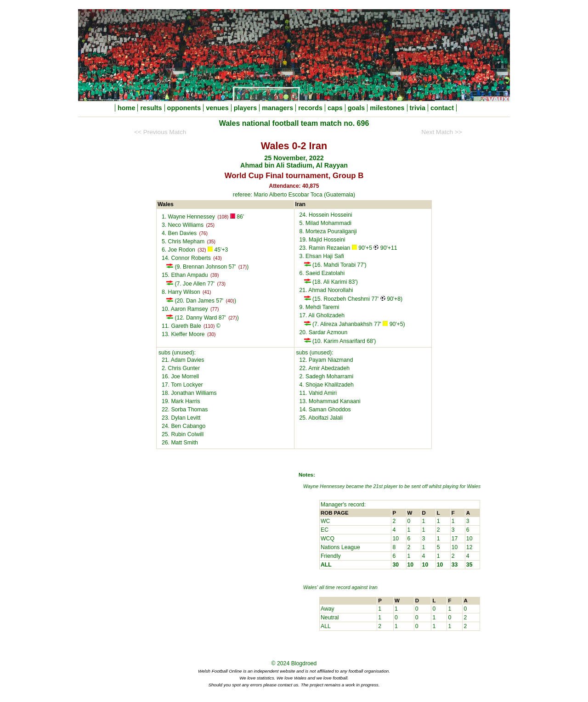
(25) (210, 225)
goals (356, 108)
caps (335, 108)
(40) (230, 301)
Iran (373, 587)
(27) (232, 318)
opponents (184, 108)
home (126, 108)
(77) (215, 309)
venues (217, 108)
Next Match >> (441, 132)
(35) (211, 242)
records (310, 108)
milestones (387, 108)
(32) (202, 250)
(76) (204, 233)
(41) (207, 292)
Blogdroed (304, 663)
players (245, 108)
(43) (217, 258)
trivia (418, 108)
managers (277, 108)
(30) (211, 334)
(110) (209, 326)
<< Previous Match (160, 132)
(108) (223, 217)
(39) (215, 275)
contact (442, 108)
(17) (243, 267)
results (151, 108)
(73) (221, 284)
